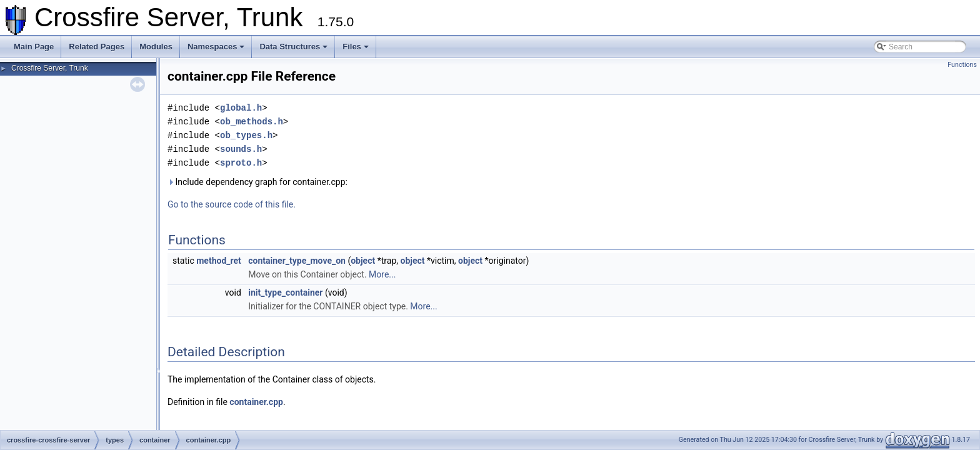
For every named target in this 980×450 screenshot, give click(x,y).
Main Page (34, 47)
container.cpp (256, 402)
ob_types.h (246, 135)
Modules (156, 47)
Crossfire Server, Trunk (50, 68)
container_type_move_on (297, 261)
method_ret (219, 261)
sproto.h (241, 163)
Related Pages (97, 47)
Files (356, 47)
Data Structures (293, 47)
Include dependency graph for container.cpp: (257, 182)
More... (382, 274)
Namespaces (216, 47)
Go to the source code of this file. (232, 204)
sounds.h (241, 149)
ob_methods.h (252, 122)
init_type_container (285, 292)
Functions (962, 65)
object (363, 261)
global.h (241, 108)
